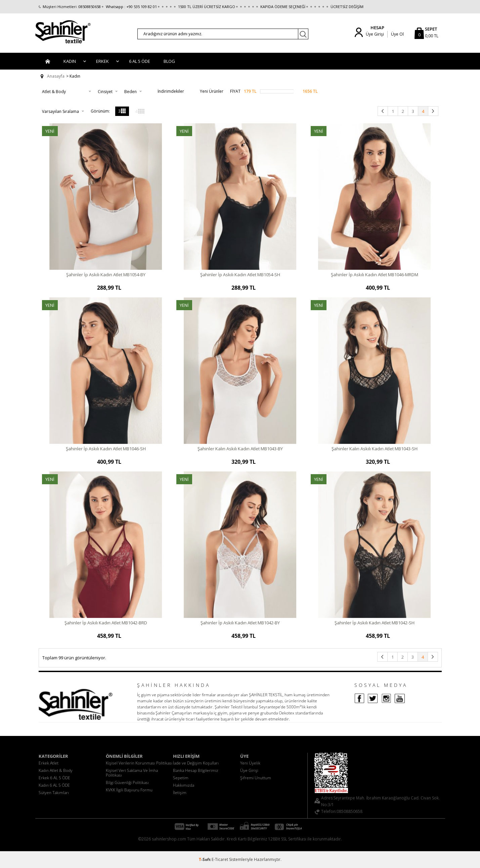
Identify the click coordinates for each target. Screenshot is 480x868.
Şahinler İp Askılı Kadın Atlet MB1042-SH (375, 623)
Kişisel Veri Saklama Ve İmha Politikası (132, 773)
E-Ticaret (220, 859)
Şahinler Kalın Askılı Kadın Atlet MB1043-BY (240, 449)
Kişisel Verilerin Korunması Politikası (139, 763)
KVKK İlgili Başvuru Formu (129, 790)
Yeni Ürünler (207, 91)
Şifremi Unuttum (256, 778)
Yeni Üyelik (250, 763)
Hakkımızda (184, 785)
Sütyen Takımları (54, 793)
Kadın (70, 61)
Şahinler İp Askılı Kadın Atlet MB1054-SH (240, 275)
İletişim (180, 793)
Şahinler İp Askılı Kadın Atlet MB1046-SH (106, 449)
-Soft (205, 859)
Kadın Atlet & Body (56, 770)
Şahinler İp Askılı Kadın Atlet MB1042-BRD (106, 623)
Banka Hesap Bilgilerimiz (196, 770)
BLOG (169, 61)
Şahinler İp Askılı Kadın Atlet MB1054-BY (106, 275)
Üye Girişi (375, 34)
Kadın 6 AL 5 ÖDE (54, 785)
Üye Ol (397, 34)
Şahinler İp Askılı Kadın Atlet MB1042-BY (240, 623)
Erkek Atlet (49, 763)
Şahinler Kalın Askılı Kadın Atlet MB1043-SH (375, 449)
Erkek (102, 61)
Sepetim (181, 778)
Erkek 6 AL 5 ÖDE (54, 778)
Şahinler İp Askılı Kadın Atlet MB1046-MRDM (375, 275)
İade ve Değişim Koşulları (196, 763)
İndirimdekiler (166, 91)
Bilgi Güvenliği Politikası (127, 782)
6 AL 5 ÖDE (140, 61)
